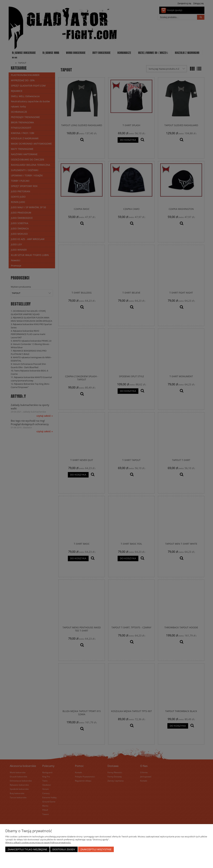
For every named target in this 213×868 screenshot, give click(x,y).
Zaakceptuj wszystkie (96, 849)
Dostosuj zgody (64, 849)
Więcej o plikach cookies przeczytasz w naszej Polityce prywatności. (38, 842)
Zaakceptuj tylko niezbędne (28, 849)
